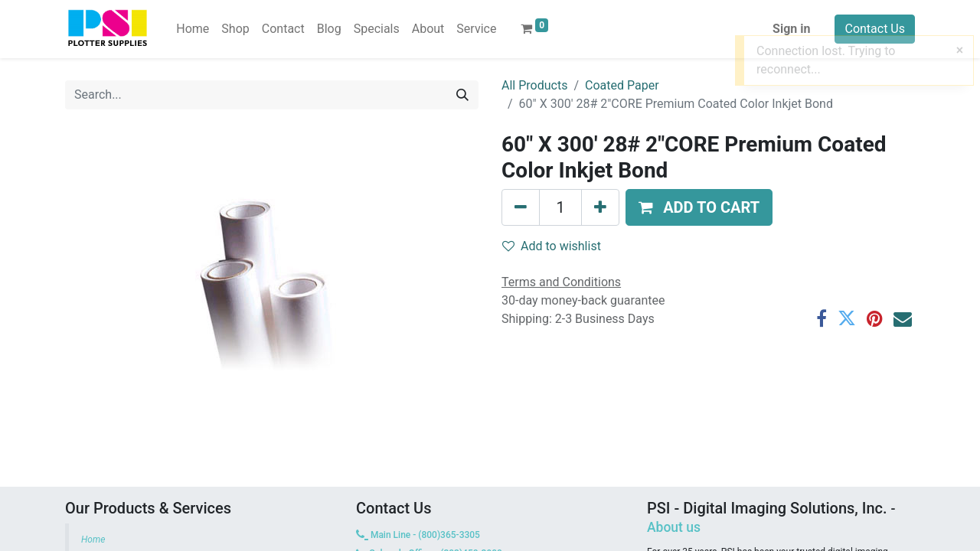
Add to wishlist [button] (552, 246)
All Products (534, 85)
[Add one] (600, 207)
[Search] (462, 95)
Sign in (791, 29)
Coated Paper (622, 85)
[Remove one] (521, 207)
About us (674, 527)
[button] (699, 207)
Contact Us (875, 29)
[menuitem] (193, 29)
